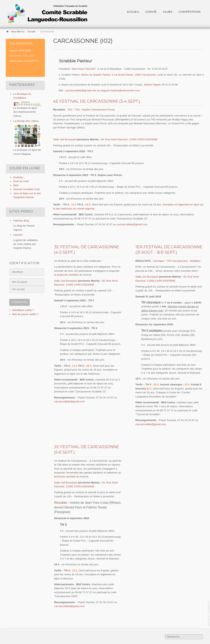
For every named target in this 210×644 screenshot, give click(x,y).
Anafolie (17, 177)
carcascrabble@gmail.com (81, 90)
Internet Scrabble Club (25, 189)
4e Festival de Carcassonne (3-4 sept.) (97, 101)
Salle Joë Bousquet (65, 139)
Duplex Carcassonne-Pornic (98, 109)
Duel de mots (20, 181)
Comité (151, 12)
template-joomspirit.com (209, 613)
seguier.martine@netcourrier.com (120, 90)
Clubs (168, 12)
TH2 (70, 109)
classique (159, 261)
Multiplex (195, 261)
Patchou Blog (20, 221)
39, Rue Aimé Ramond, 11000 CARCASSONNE (129, 139)
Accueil (133, 12)
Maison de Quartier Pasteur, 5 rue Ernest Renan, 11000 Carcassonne (118, 74)
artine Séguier (153, 84)
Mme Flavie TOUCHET (84, 69)
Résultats (61, 502)
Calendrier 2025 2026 (21, 56)
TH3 (77, 109)
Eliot (15, 185)
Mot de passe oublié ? (24, 314)
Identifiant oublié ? (22, 310)
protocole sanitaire (68, 274)
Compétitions (190, 12)
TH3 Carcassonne (177, 261)
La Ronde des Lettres (25, 121)
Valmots (17, 235)
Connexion (18, 302)
